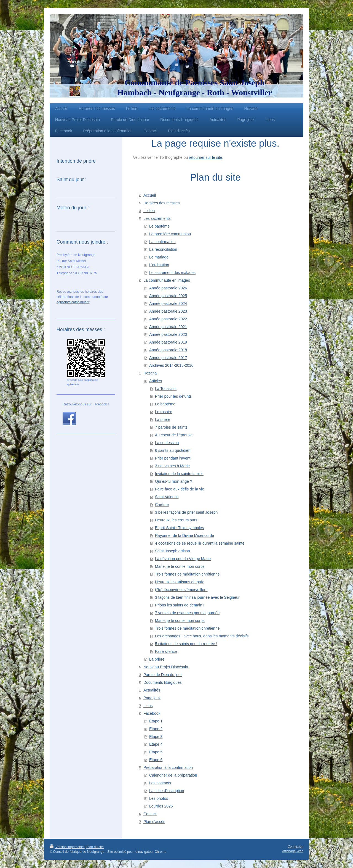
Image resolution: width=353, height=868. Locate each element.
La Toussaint (166, 389)
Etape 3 (156, 737)
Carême (162, 505)
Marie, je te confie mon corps (180, 566)
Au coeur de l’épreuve (174, 435)
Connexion (295, 846)
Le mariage (159, 257)
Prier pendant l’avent (173, 458)
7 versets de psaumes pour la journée (187, 613)
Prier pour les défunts (173, 396)
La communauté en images (167, 280)
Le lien (149, 211)
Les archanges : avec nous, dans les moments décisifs (202, 636)
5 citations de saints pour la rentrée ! (186, 644)
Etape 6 (156, 760)
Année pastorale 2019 (168, 342)
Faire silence (166, 651)
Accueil (150, 195)
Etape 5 (156, 752)
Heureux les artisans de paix (179, 582)
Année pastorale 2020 (168, 334)
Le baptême (159, 226)
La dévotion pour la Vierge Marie (183, 559)
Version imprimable (67, 847)
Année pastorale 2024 (168, 304)
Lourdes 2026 (161, 806)
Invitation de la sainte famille (179, 474)
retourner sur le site (206, 157)
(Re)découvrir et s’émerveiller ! (181, 590)
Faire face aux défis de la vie (180, 489)
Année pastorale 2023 (168, 311)
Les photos (159, 798)
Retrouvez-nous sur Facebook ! (86, 404)
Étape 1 (156, 721)
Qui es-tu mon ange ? (174, 481)
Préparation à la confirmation (168, 767)
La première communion (170, 234)
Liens (148, 706)
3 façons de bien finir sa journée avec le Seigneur (197, 597)
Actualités (152, 690)
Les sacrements (157, 218)
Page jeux (152, 698)
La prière (163, 420)
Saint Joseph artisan (173, 551)
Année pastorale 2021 (168, 327)
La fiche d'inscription (167, 791)
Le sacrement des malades (172, 273)
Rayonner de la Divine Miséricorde (184, 535)
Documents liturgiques (163, 682)
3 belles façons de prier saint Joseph (186, 512)
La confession (167, 443)
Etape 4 (156, 744)
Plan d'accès (154, 822)
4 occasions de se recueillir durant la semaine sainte (200, 543)
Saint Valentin (167, 497)
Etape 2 (156, 729)
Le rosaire (164, 412)
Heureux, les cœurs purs (176, 520)
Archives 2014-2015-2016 (171, 365)
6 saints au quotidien (173, 450)
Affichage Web (293, 851)
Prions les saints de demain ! (180, 605)
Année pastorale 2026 (168, 288)
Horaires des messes (162, 203)
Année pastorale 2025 (168, 296)
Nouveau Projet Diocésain (166, 667)
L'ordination (159, 265)
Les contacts (160, 783)
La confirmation (162, 242)
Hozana (150, 373)
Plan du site (95, 847)
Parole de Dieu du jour (163, 675)
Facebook (152, 713)
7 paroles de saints (171, 427)
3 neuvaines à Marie (172, 466)
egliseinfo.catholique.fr (73, 302)
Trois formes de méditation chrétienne (187, 574)
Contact (150, 814)
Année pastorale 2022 (168, 319)
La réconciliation (163, 249)
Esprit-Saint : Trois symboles (179, 528)
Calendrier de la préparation (173, 775)
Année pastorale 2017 (168, 358)
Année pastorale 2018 (168, 350)
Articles (156, 381)
